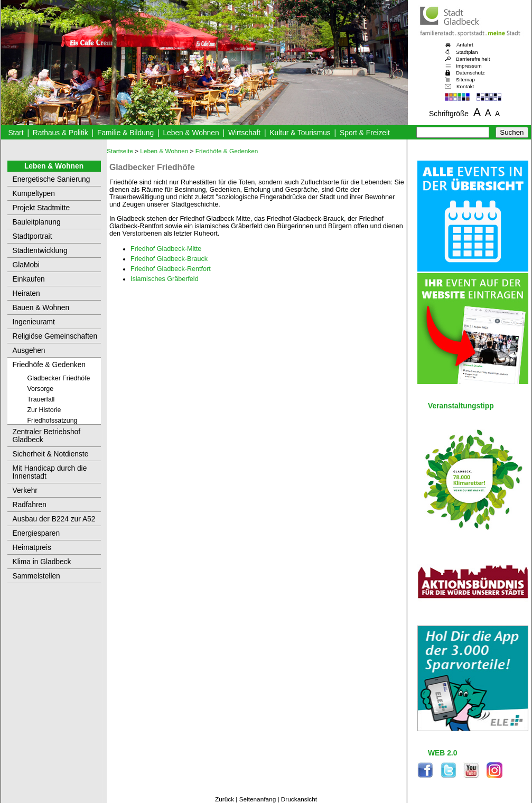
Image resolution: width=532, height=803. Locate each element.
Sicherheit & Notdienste (51, 454)
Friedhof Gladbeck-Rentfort (171, 269)
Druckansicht (299, 799)
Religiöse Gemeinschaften (55, 336)
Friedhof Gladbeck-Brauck (169, 259)
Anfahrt (465, 45)
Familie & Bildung (125, 133)
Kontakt (465, 86)
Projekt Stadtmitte (41, 208)
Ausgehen (29, 351)
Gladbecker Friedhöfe (59, 378)
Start (16, 133)
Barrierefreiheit (473, 59)
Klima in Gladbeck (42, 562)
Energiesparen (36, 533)
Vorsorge (41, 389)
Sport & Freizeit (365, 133)
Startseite (120, 151)
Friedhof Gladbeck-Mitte (166, 249)
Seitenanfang (258, 799)
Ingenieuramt (34, 322)
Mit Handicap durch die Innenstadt (50, 472)
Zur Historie (44, 410)
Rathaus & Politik (60, 133)
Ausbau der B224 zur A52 (54, 519)
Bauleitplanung (37, 222)
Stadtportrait (32, 236)
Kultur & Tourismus (300, 133)
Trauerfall (41, 399)
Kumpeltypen (34, 194)
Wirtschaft (244, 133)
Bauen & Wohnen (41, 308)
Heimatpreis (32, 548)
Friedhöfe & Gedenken (49, 365)
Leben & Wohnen (191, 133)
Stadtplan (467, 52)
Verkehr (25, 491)
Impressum (469, 66)
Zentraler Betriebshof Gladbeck (47, 436)
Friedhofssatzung (53, 421)
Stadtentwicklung (40, 251)
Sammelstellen (36, 576)
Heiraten (26, 293)
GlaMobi (26, 265)
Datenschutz (470, 73)
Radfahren (30, 505)
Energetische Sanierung (52, 179)
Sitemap (465, 80)
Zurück (225, 799)
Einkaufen (29, 279)
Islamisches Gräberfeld (165, 279)
